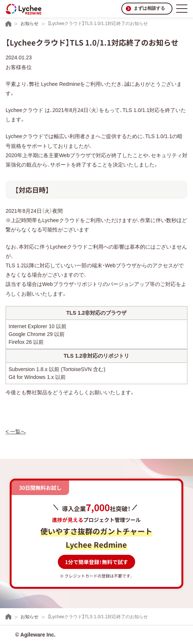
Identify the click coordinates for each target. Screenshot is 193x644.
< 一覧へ (16, 432)
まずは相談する (149, 8)
